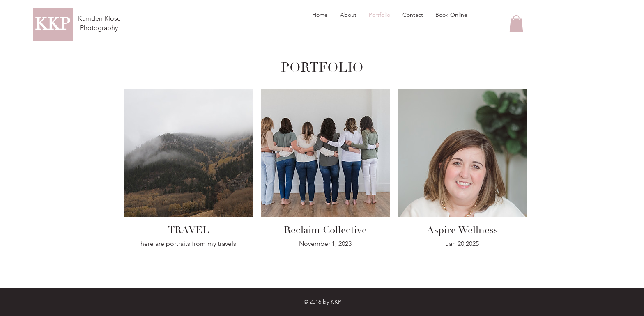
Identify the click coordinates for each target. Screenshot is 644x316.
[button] (516, 24)
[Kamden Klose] (99, 19)
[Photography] (99, 28)
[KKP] (53, 24)
